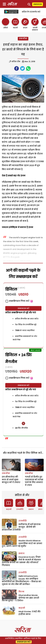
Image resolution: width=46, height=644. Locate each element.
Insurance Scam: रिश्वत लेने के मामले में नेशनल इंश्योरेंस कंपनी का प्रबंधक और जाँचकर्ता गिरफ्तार (21, 561)
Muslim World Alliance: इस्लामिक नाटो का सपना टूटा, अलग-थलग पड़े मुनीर (22, 543)
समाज (31, 509)
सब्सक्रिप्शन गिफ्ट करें (17, 378)
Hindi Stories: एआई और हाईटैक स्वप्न (30, 613)
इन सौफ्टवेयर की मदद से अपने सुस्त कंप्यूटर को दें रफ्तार (11, 480)
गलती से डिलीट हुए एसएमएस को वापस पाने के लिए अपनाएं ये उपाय (34, 481)
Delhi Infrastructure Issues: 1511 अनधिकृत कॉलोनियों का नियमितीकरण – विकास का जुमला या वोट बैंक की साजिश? (22, 580)
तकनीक (23, 39)
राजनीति (20, 509)
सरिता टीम (16, 62)
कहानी (9, 509)
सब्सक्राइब (38, 4)
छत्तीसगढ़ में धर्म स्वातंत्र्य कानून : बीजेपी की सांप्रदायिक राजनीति (21, 527)
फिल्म (21, 592)
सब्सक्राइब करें (23, 308)
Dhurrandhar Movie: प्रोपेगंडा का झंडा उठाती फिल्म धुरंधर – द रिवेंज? (20, 598)
